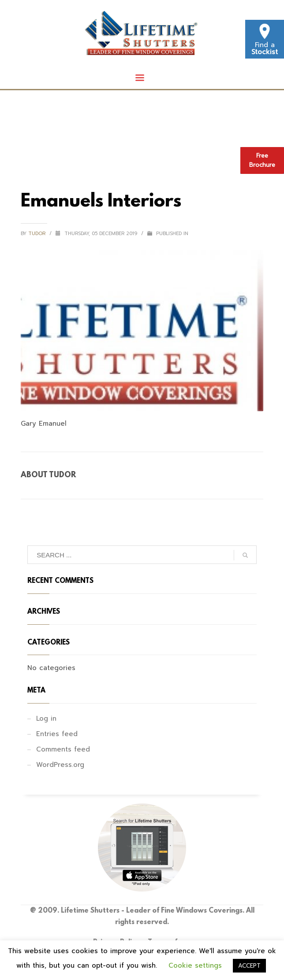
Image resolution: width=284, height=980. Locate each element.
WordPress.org (60, 765)
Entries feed (57, 734)
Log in (46, 718)
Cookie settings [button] (195, 965)
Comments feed (63, 749)
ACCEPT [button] (249, 966)
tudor (38, 234)
